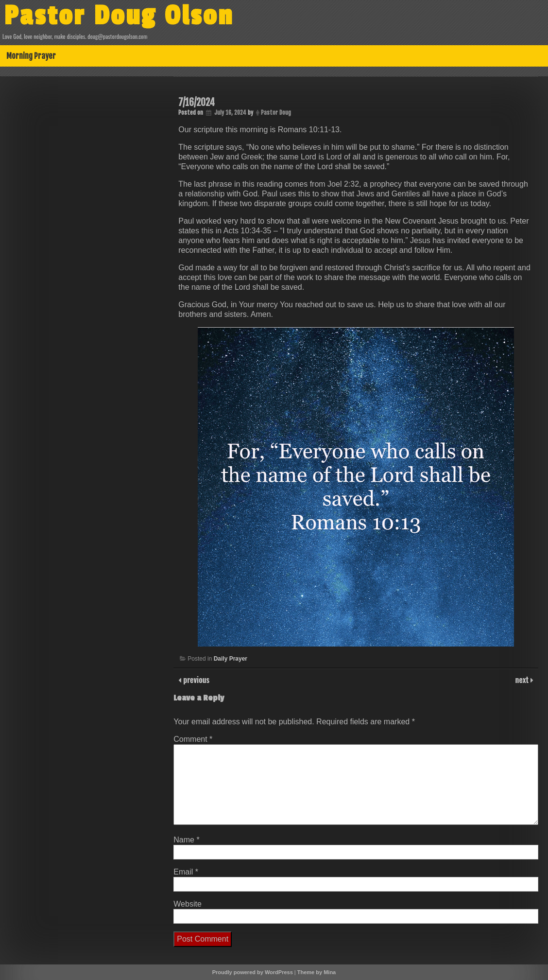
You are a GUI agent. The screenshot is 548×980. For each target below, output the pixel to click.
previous (195, 680)
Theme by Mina (317, 972)
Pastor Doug (276, 113)
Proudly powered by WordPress (253, 972)
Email (186, 872)
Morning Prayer (31, 56)
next (523, 680)
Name (186, 840)
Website (188, 904)
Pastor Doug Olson (119, 16)
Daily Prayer (231, 659)
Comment (193, 739)
